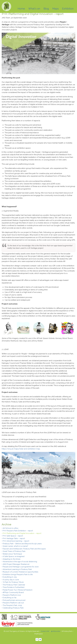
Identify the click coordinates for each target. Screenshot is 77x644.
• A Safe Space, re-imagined (13, 556)
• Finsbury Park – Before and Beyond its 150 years (22, 544)
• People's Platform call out (13, 603)
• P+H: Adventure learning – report (15, 541)
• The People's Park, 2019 (12, 605)
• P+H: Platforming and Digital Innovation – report (21, 533)
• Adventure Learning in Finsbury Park (17, 569)
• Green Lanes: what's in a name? (15, 546)
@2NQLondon (56, 631)
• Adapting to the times (11, 559)
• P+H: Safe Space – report (12, 536)
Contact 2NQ (45, 631)
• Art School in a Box (10, 528)
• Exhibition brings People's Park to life (17, 574)
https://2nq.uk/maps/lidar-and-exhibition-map (21, 449)
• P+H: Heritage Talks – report (13, 538)
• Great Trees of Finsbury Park (14, 551)
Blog (46, 9)
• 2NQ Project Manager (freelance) (16, 564)
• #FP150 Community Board (13, 592)
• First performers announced (14, 600)
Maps (56, 9)
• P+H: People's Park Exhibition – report (17, 531)
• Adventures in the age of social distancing (19, 562)
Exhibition (68, 9)
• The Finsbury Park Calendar (13, 585)
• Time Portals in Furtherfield (13, 587)
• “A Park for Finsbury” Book (13, 582)
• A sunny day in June (10, 580)
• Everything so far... (10, 598)
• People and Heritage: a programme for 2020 (20, 567)
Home (21, 9)
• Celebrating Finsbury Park (13, 608)
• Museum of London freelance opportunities (20, 572)
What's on (34, 9)
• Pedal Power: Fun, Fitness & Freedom (17, 590)
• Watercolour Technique (12, 554)
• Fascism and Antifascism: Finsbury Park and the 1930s (24, 549)
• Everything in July (9, 577)
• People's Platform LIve (11, 595)
